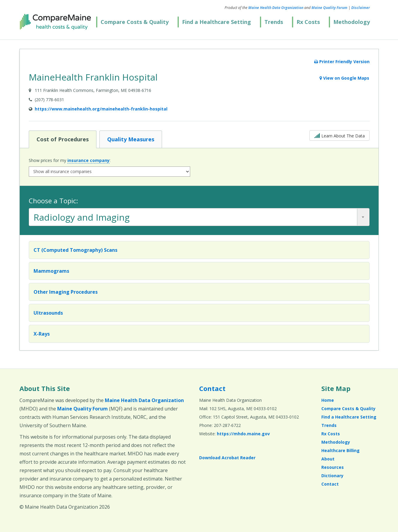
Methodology (352, 22)
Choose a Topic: (53, 201)
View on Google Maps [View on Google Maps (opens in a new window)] (344, 78)
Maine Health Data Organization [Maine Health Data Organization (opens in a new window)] (276, 8)
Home (328, 400)
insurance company (88, 160)
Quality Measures (131, 139)
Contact (212, 388)
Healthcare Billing (341, 450)
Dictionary (332, 476)
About (328, 459)
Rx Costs (308, 22)
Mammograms (51, 271)
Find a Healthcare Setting (217, 22)
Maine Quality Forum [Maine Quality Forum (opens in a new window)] (329, 8)
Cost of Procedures (62, 139)
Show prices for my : (70, 160)
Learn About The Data (339, 135)
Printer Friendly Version (342, 62)
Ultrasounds (48, 313)
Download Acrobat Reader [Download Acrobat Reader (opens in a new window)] (227, 458)
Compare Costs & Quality (135, 22)
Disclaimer (361, 8)
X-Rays (42, 334)
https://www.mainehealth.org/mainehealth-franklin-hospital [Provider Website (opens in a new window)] (101, 109)
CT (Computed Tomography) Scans (75, 250)
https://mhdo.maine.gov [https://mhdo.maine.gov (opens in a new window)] (243, 434)
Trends (274, 22)
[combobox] (199, 217)
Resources (333, 467)
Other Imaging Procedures (66, 292)
